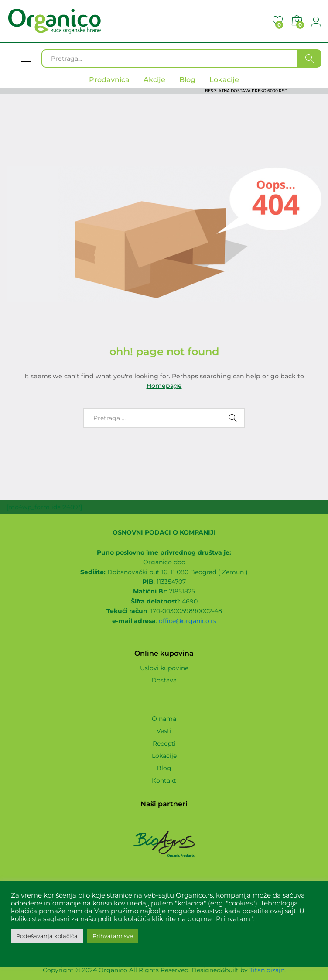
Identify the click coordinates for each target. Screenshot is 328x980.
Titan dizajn (267, 970)
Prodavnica (109, 80)
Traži (309, 58)
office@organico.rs (188, 621)
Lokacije (164, 756)
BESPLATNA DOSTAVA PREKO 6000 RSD (246, 91)
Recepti (164, 744)
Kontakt (164, 781)
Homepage (164, 386)
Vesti (164, 731)
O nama (164, 719)
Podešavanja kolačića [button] (47, 936)
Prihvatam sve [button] (113, 936)
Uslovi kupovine (164, 668)
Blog (164, 768)
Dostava (164, 680)
